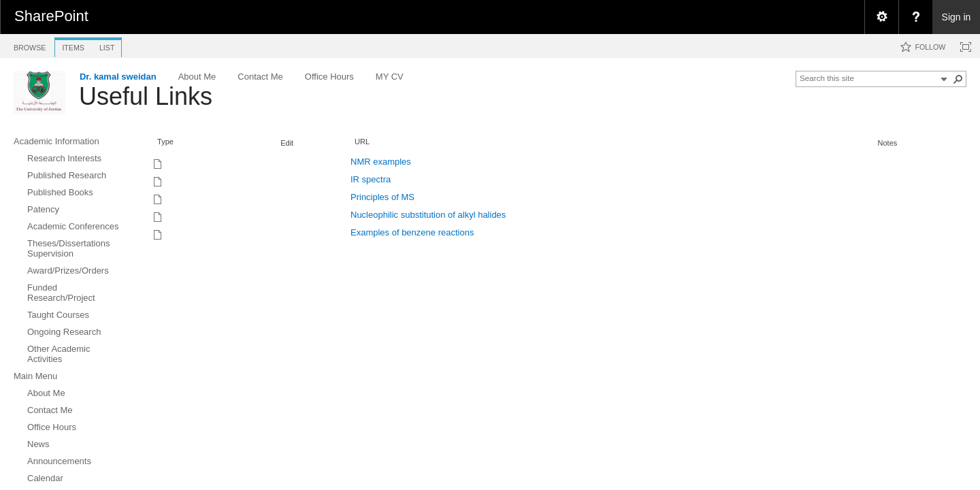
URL (362, 142)
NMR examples (381, 162)
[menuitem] (881, 17)
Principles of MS (382, 197)
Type (165, 142)
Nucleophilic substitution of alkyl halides (428, 215)
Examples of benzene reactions (412, 232)
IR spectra (371, 179)
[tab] (30, 45)
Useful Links (146, 96)
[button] (958, 79)
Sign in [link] (957, 17)
